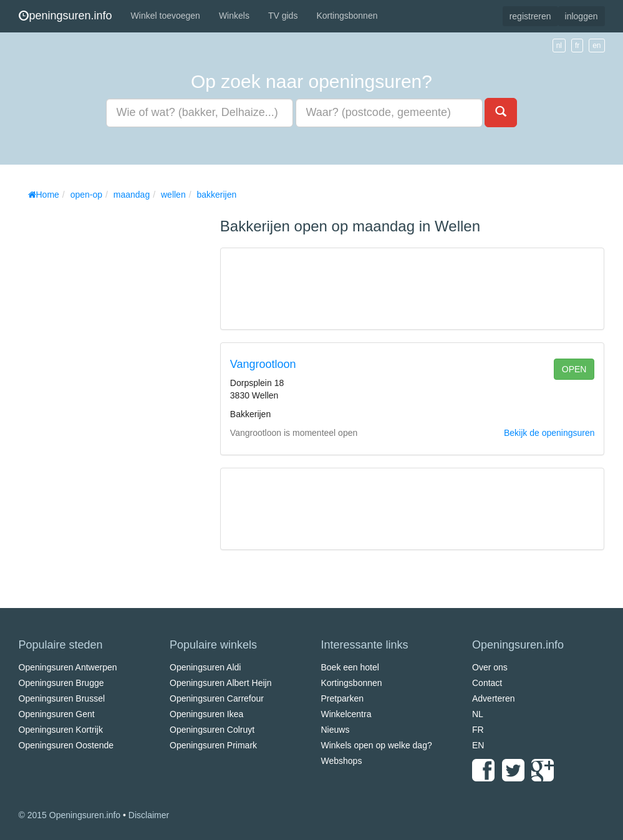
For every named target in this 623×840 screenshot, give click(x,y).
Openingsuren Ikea (206, 714)
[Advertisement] (112, 393)
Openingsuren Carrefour (217, 698)
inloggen (582, 16)
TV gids (283, 16)
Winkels (234, 16)
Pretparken (342, 698)
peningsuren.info (65, 16)
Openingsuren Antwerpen (68, 667)
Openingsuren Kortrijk (61, 730)
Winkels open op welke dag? (377, 745)
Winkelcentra (346, 714)
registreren (530, 16)
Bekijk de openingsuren (549, 433)
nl (559, 46)
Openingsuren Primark (213, 745)
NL (478, 714)
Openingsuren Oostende (66, 745)
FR (478, 730)
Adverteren (493, 698)
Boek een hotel (350, 667)
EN (478, 745)
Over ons (490, 667)
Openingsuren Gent (57, 714)
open (574, 369)
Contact (487, 683)
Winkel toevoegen (166, 16)
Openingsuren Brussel (62, 698)
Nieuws (336, 730)
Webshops (342, 761)
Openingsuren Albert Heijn (220, 683)
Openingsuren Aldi (205, 667)
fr (577, 46)
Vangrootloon (263, 364)
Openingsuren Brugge (61, 683)
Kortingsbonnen (347, 16)
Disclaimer (149, 815)
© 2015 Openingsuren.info (70, 815)
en (596, 46)
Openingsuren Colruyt (212, 730)
